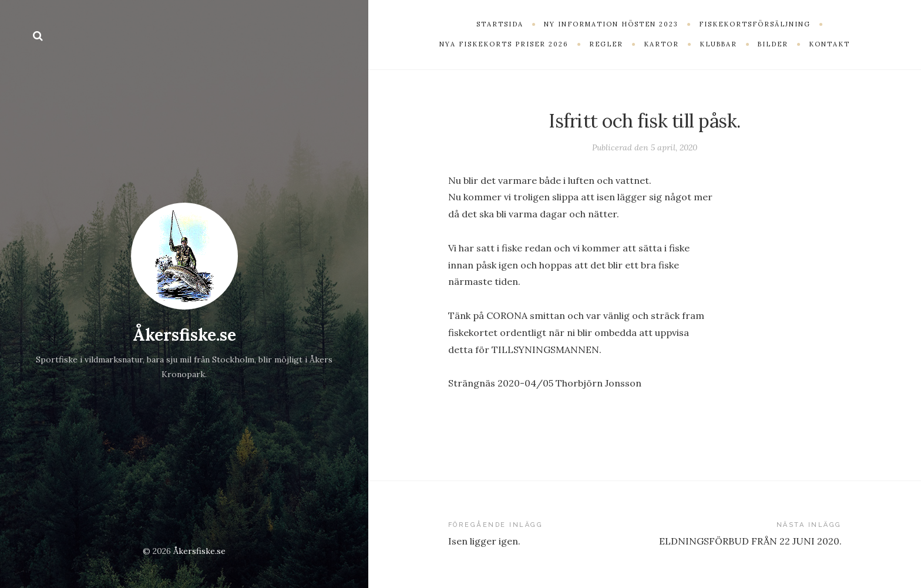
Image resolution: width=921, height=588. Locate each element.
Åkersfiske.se (184, 335)
